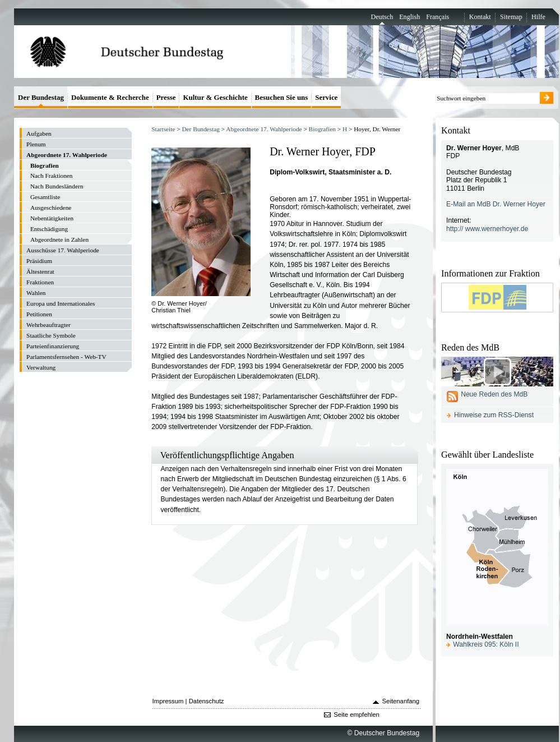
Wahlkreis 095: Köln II (486, 644)
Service (326, 97)
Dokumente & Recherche (110, 97)
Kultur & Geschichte (215, 97)
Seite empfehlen (357, 715)
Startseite (163, 129)
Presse (166, 97)
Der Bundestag (200, 129)
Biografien (322, 129)
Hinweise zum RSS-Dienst (494, 415)
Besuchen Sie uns (282, 97)
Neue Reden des (494, 394)
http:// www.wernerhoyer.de (487, 229)
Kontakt (480, 17)
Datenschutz (207, 701)
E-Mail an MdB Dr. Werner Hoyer (496, 204)
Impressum (168, 701)
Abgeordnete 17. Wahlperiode (264, 129)
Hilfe (538, 17)
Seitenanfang (401, 701)
